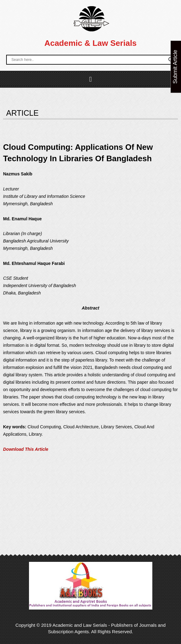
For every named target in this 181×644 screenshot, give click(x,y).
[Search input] (88, 60)
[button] (90, 79)
